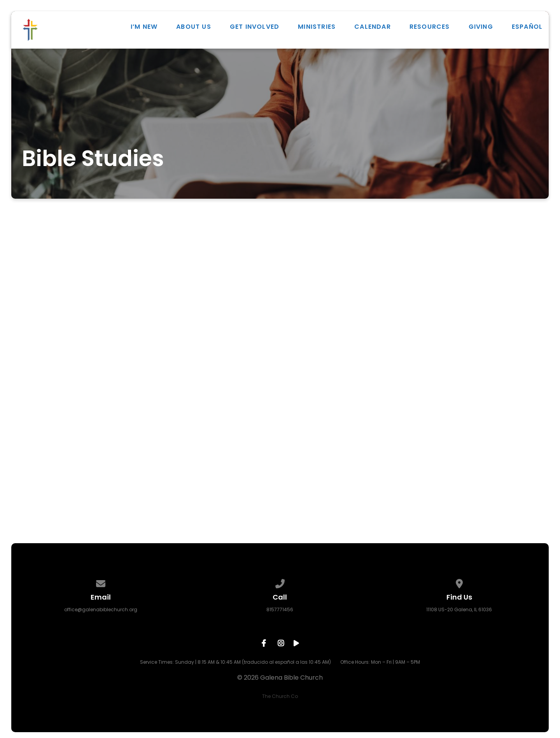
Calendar (373, 27)
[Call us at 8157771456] (280, 582)
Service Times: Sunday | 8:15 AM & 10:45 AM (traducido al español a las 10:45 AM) (235, 662)
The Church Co (280, 696)
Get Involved (255, 27)
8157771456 (280, 609)
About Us (194, 27)
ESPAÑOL (527, 27)
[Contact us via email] (101, 582)
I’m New (144, 27)
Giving (481, 27)
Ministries (317, 27)
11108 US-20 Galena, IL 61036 (459, 609)
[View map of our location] (459, 582)
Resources (430, 27)
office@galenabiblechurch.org (101, 609)
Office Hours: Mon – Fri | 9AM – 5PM (380, 662)
